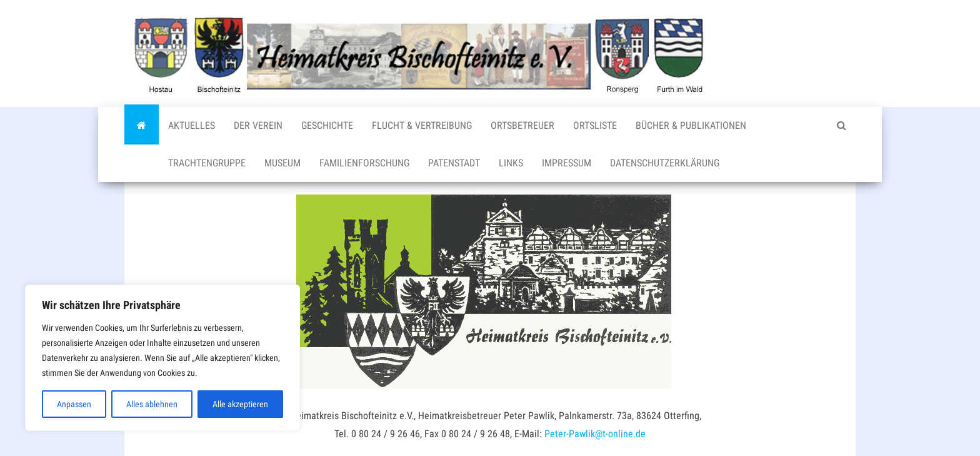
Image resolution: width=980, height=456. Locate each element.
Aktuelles (192, 125)
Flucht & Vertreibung (422, 125)
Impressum (567, 163)
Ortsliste (595, 125)
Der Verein (258, 125)
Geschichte (327, 125)
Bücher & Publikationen (691, 125)
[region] (162, 358)
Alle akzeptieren (240, 404)
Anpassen (74, 404)
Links (511, 163)
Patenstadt (454, 163)
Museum (282, 163)
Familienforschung (364, 163)
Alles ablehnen (152, 404)
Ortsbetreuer (522, 125)
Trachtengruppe (207, 163)
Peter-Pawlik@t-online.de (595, 434)
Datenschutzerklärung (665, 163)
